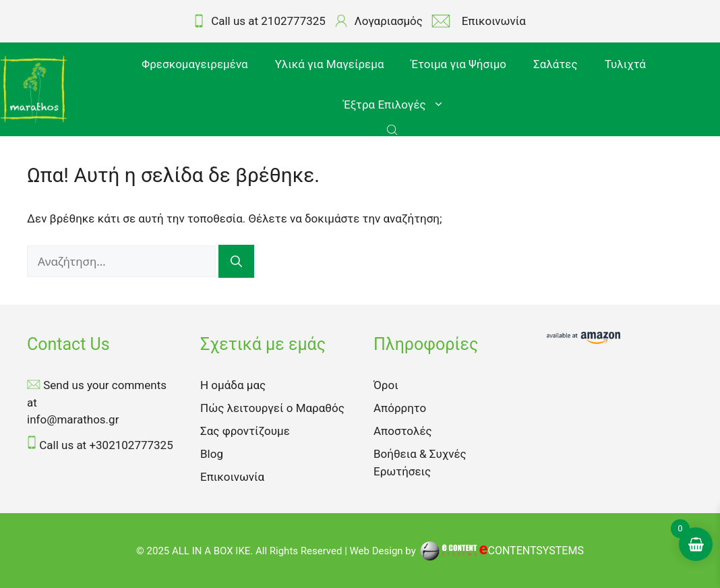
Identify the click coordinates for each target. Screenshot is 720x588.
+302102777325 (131, 445)
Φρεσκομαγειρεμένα (195, 64)
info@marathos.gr (73, 419)
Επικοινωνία (232, 477)
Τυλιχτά (625, 64)
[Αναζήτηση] (236, 261)
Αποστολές (403, 431)
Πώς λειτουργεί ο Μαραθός (272, 408)
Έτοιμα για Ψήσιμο (459, 64)
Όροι (386, 385)
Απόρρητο (400, 408)
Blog (212, 454)
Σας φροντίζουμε (245, 431)
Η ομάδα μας (233, 385)
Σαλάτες (556, 64)
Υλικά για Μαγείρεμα (330, 64)
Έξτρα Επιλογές (400, 105)
